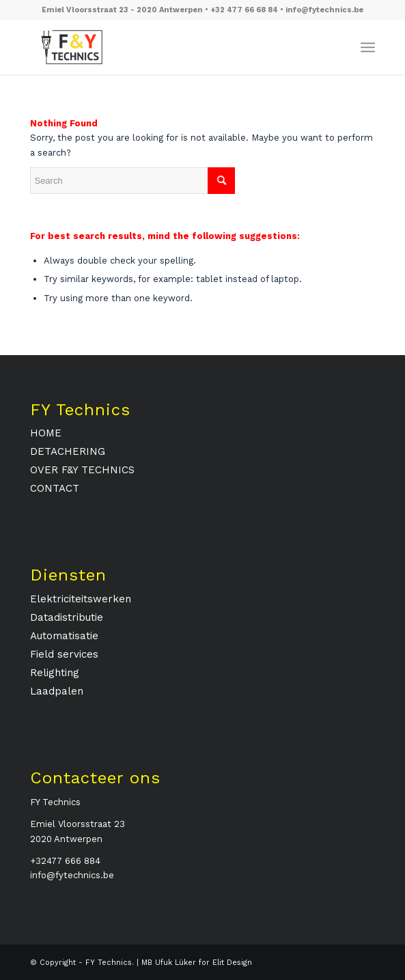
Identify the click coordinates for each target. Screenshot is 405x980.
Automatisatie (64, 636)
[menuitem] (368, 47)
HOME (46, 433)
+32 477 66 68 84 (245, 10)
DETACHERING (68, 451)
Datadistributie (67, 617)
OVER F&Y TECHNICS (82, 470)
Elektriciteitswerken (81, 599)
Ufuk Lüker (176, 963)
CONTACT (55, 488)
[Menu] (368, 47)
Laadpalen (57, 691)
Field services (64, 654)
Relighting (55, 673)
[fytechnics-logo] (168, 47)
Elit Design (232, 963)
